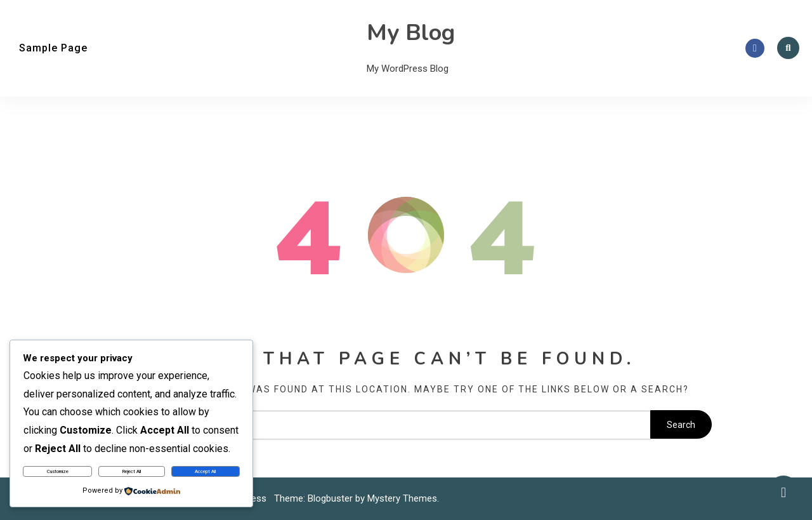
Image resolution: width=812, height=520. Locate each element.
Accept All (205, 471)
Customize (58, 471)
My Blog (411, 33)
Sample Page (53, 48)
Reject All (132, 471)
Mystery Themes (402, 498)
